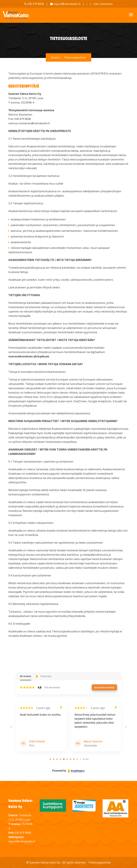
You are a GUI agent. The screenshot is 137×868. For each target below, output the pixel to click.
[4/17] (64, 759)
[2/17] (57, 759)
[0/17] (50, 759)
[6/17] (71, 759)
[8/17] (77, 759)
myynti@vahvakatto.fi (67, 4)
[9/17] (81, 759)
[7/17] (74, 759)
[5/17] (67, 759)
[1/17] (54, 759)
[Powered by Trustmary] (68, 771)
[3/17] (60, 759)
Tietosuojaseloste (99, 862)
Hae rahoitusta (103, 4)
